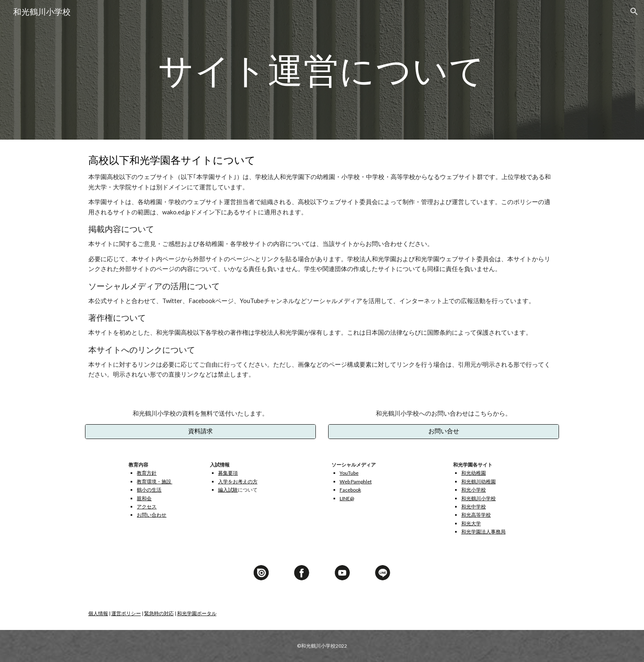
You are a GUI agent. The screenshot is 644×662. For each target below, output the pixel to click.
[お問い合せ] (444, 432)
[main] (322, 70)
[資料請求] (200, 432)
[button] (634, 11)
